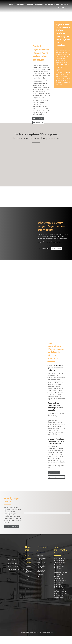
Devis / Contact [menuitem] (63, 8)
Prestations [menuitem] (30, 4)
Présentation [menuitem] (19, 4)
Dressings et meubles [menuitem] (41, 559)
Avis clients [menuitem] (64, 4)
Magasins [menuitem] (40, 577)
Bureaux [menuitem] (40, 574)
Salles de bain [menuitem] (42, 562)
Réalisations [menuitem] (39, 4)
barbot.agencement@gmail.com (17, 569)
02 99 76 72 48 (13, 567)
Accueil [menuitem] (11, 4)
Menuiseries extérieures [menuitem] (41, 571)
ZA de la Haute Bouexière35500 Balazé (13, 562)
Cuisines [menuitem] (40, 555)
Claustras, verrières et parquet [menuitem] (41, 566)
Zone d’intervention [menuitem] (52, 4)
